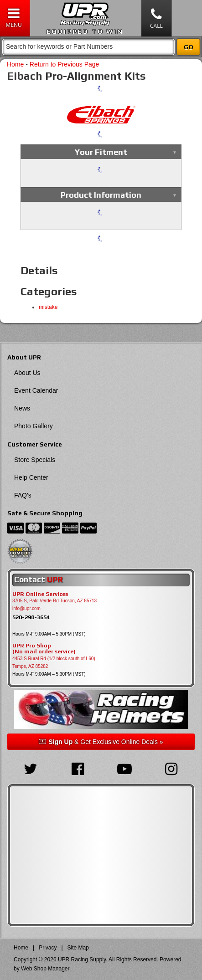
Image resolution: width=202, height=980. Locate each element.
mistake (48, 307)
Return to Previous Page (65, 64)
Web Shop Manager (45, 969)
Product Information (101, 195)
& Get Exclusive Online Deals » (101, 742)
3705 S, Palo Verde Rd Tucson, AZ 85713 (54, 601)
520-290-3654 (31, 617)
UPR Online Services (40, 594)
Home (15, 64)
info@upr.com (26, 608)
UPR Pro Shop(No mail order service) (44, 649)
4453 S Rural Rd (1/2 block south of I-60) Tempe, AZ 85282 (54, 662)
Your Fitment (101, 152)
